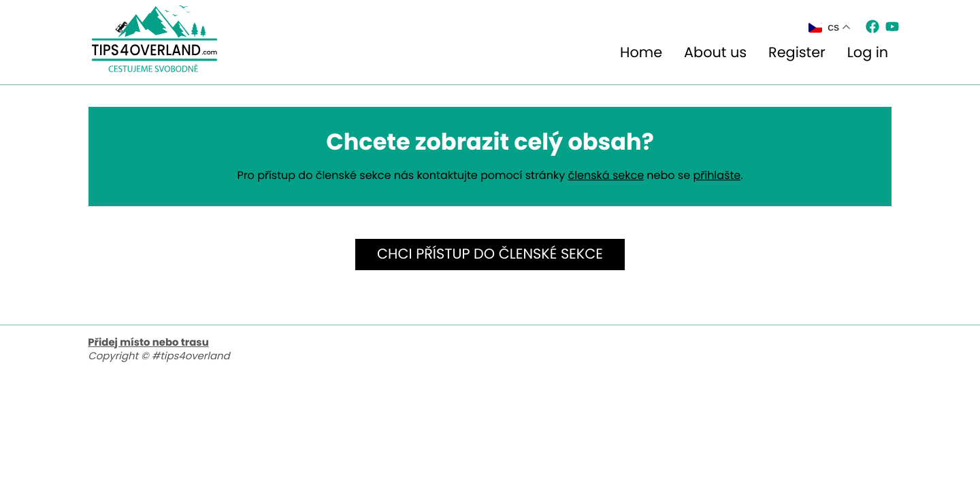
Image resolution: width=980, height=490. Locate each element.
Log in (868, 53)
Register (797, 53)
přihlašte (717, 175)
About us (715, 53)
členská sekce (606, 175)
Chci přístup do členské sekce (490, 254)
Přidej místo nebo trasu (148, 343)
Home (641, 53)
